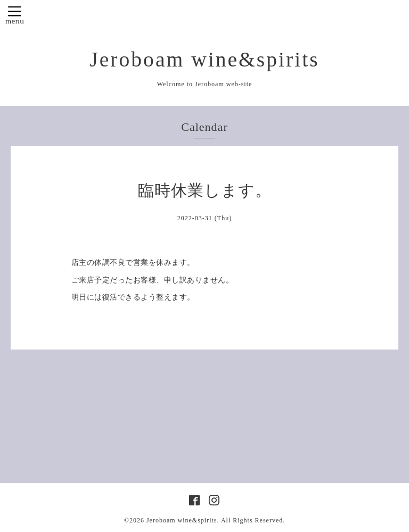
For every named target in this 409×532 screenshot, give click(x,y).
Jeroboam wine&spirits (204, 60)
